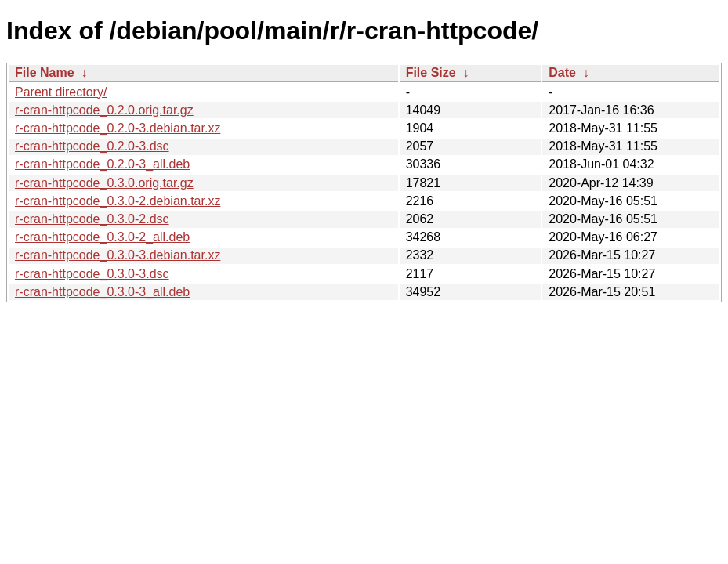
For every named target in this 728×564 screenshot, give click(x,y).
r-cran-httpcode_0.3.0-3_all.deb (102, 292)
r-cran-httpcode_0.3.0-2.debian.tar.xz (118, 201)
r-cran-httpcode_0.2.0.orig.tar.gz (104, 110)
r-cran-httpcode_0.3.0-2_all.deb (102, 237)
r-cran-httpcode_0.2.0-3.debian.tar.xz (118, 128)
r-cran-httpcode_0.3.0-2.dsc (92, 219)
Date (562, 72)
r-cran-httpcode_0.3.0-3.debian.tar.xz (118, 255)
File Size (431, 72)
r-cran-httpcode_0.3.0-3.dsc (92, 274)
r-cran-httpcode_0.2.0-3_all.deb (102, 164)
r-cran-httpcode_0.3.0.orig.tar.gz (104, 183)
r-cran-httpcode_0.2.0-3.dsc (92, 146)
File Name (45, 72)
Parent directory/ (61, 92)
